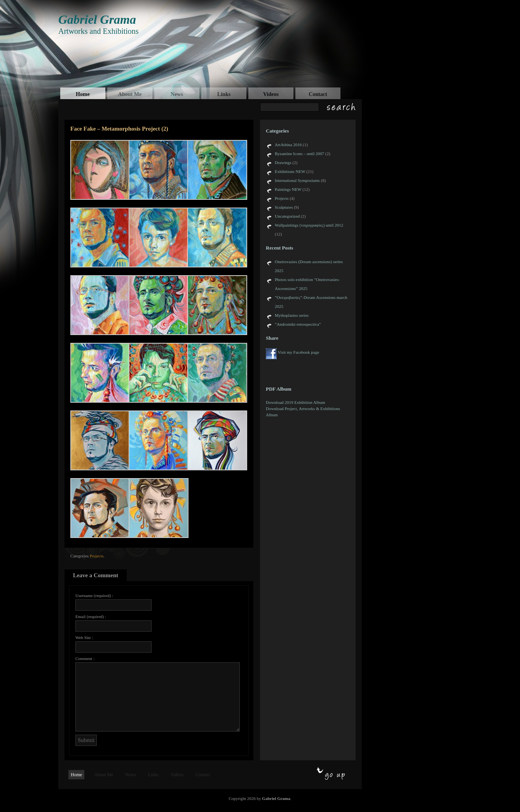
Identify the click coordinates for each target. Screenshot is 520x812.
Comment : (85, 658)
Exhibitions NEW (290, 171)
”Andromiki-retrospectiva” (298, 324)
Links (224, 94)
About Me (130, 94)
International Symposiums (297, 180)
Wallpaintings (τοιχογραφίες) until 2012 (309, 225)
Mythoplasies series (292, 315)
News (177, 94)
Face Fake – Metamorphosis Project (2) (119, 129)
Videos (271, 94)
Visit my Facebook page (299, 352)
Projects (97, 556)
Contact (318, 94)
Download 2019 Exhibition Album (295, 402)
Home (83, 94)
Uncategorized (287, 216)
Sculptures (284, 207)
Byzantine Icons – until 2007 (299, 154)
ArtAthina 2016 (288, 145)
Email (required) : (91, 616)
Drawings (283, 162)
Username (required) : (94, 595)
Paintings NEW (288, 189)
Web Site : (84, 637)
